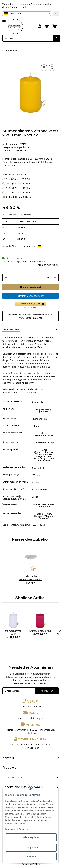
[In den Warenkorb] (5, 59)
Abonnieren (47, 691)
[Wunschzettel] (47, 27)
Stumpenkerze (39, 419)
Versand (28, 214)
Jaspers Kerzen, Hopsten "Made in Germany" (44, 516)
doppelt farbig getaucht (44, 410)
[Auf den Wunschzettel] (52, 68)
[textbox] (27, 14)
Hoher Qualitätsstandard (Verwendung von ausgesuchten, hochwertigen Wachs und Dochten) (44, 455)
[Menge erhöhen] (55, 278)
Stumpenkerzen (22, 147)
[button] (40, 27)
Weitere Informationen (31, 318)
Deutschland (38, 525)
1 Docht (36, 426)
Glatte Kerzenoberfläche (44, 434)
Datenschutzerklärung (17, 677)
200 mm (36, 475)
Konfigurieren (31, 848)
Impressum (11, 829)
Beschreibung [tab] (11, 329)
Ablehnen (31, 856)
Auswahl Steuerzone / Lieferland (22, 246)
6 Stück (35, 497)
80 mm (35, 482)
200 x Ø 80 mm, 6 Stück (18, 197)
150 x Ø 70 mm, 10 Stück (19, 192)
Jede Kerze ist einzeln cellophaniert (44, 505)
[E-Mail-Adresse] (19, 691)
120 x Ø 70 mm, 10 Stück (19, 188)
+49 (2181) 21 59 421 (31, 707)
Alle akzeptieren (31, 837)
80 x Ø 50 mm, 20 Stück (18, 179)
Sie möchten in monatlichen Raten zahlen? (30, 316)
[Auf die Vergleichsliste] (44, 68)
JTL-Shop (36, 864)
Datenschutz (25, 829)
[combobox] (27, 14)
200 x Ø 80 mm (39, 490)
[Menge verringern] (6, 278)
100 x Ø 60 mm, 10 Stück (19, 184)
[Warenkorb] (55, 27)
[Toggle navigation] (4, 20)
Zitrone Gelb (38, 468)
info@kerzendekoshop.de (31, 718)
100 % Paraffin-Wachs (43, 443)
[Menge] (27, 278)
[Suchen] (28, 38)
